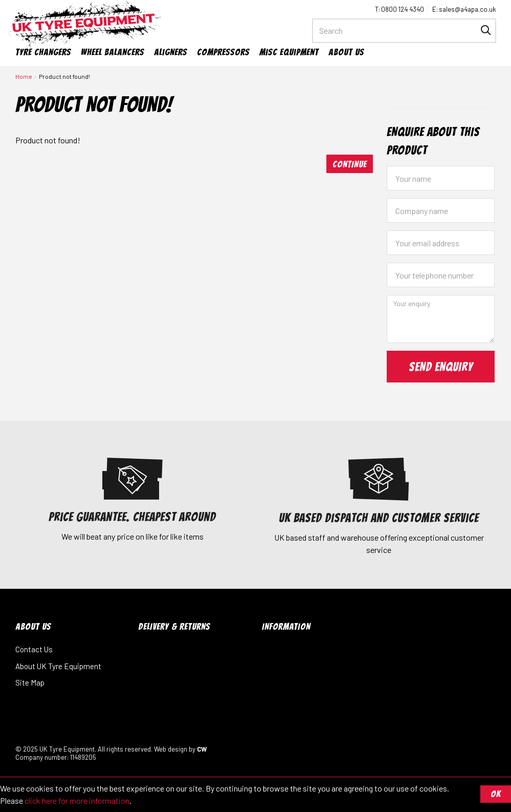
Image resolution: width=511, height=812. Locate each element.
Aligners (171, 52)
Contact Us (34, 649)
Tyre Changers (43, 52)
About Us (346, 52)
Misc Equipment (289, 52)
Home (24, 76)
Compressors (223, 52)
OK (496, 794)
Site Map (30, 682)
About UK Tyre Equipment (58, 666)
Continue (350, 164)
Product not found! (64, 76)
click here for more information (77, 800)
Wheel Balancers (113, 52)
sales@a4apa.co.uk (468, 9)
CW (202, 749)
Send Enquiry (441, 367)
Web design (171, 749)
